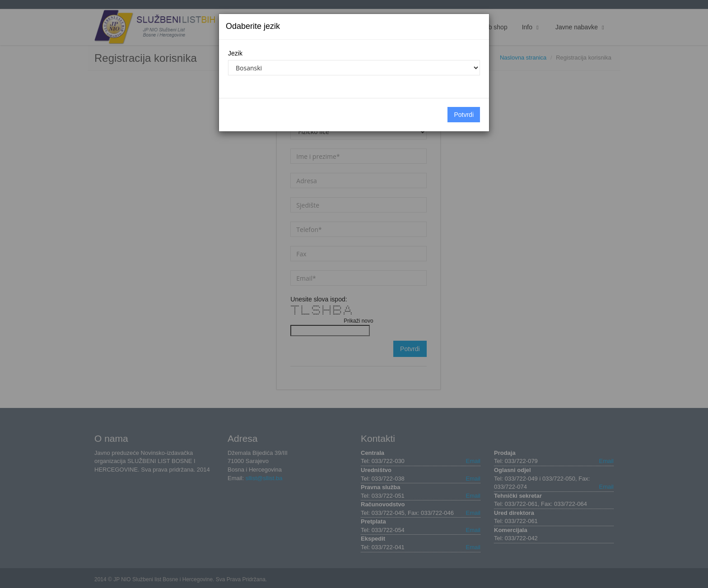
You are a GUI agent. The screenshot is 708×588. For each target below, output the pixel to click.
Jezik (235, 53)
